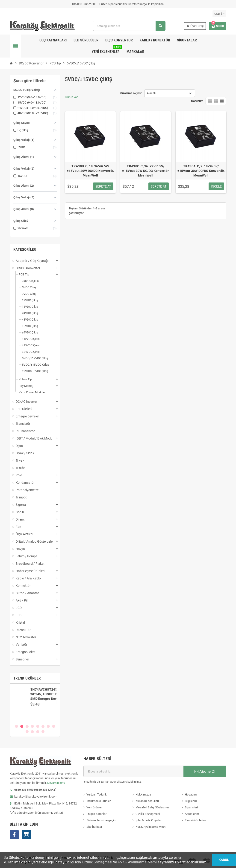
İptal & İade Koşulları (149, 820)
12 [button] (43, 732)
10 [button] (32, 732)
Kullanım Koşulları (147, 801)
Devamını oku (56, 783)
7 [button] (48, 726)
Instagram (27, 835)
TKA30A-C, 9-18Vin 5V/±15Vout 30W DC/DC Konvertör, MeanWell (201, 171)
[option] (35, 704)
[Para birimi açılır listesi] (219, 14)
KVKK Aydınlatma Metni (151, 827)
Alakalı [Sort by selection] (151, 93)
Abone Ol (205, 771)
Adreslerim (192, 814)
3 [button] (27, 726)
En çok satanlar (96, 814)
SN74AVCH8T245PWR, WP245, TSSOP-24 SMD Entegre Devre (48, 694)
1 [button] (16, 726)
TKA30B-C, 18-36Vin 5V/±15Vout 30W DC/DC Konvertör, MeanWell (90, 171)
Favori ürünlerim (195, 820)
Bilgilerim (191, 801)
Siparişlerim (193, 807)
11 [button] (38, 732)
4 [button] (32, 726)
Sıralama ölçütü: (131, 93)
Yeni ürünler (94, 807)
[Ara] (129, 26)
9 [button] (27, 732)
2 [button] (22, 726)
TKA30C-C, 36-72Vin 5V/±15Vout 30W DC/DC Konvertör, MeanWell (146, 171)
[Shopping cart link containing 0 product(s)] (218, 26)
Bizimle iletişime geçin (101, 820)
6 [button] (43, 726)
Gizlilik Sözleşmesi (148, 814)
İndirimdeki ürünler (99, 801)
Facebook (14, 835)
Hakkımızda (143, 794)
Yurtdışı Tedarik (97, 794)
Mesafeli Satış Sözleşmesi (153, 807)
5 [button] (38, 726)
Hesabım (191, 794)
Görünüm (197, 101)
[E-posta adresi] (133, 771)
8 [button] (54, 726)
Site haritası (94, 827)
